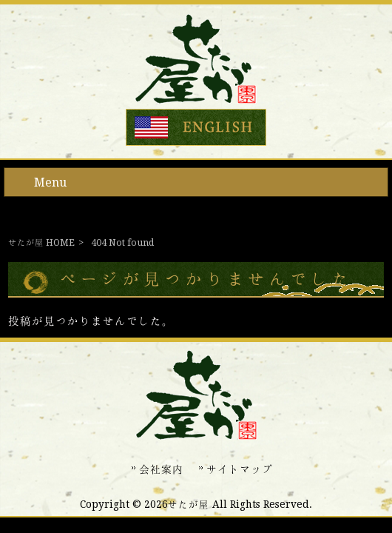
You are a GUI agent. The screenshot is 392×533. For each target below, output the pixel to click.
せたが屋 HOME (41, 243)
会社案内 (161, 469)
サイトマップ (240, 469)
